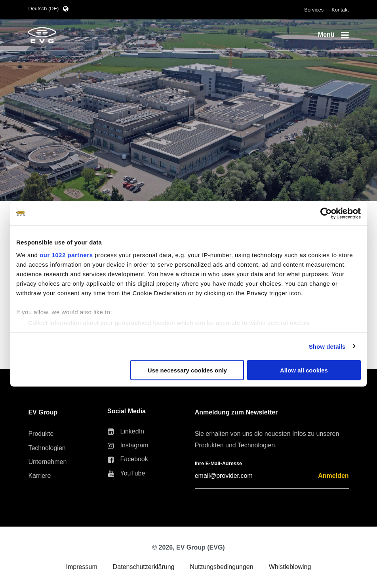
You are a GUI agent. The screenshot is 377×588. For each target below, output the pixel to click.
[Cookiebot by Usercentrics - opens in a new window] (326, 214)
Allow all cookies (304, 370)
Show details (327, 346)
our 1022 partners (66, 255)
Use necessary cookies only (187, 370)
